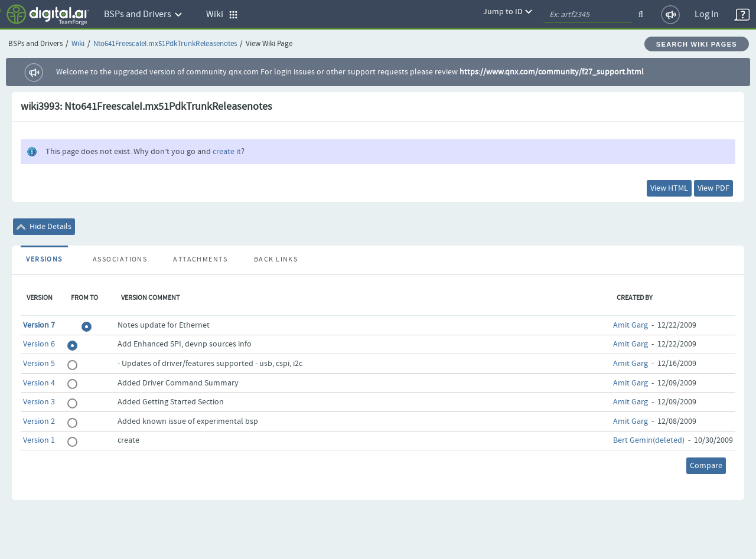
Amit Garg (630, 325)
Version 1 (39, 440)
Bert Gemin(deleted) (649, 440)
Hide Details (44, 227)
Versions (44, 260)
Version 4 (39, 383)
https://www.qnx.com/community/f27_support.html (552, 72)
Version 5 (39, 364)
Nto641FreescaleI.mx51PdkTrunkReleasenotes (165, 44)
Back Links (276, 260)
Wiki (78, 44)
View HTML (669, 188)
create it (227, 152)
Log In (707, 14)
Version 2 (39, 421)
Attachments (200, 260)
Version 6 (39, 344)
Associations (120, 260)
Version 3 (39, 402)
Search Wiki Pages (697, 44)
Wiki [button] (222, 14)
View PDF (713, 188)
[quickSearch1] (588, 15)
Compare (706, 466)
